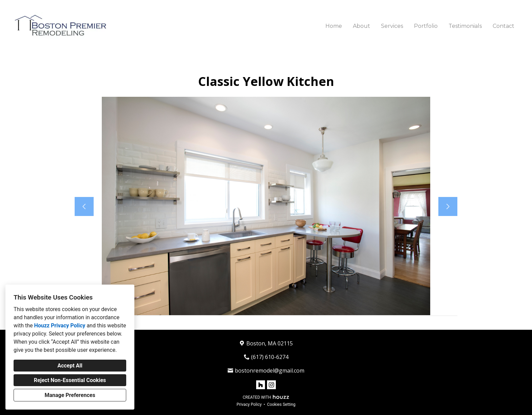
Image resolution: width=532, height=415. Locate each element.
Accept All (70, 366)
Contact (503, 26)
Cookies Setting (281, 404)
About (362, 26)
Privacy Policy (249, 404)
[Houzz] (261, 385)
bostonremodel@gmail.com (270, 371)
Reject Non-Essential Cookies (70, 380)
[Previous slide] (84, 206)
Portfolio (426, 26)
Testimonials (465, 26)
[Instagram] (271, 385)
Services (392, 26)
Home (334, 26)
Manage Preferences (70, 395)
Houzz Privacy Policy (60, 326)
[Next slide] (448, 206)
